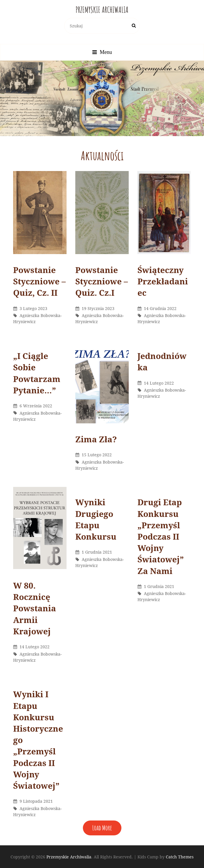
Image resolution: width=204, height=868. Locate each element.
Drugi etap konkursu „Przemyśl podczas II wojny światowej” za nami (161, 536)
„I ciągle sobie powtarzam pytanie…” (37, 373)
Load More (102, 828)
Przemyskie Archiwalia (102, 10)
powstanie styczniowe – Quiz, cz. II (39, 281)
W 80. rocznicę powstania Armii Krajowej (35, 608)
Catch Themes (180, 857)
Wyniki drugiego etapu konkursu (96, 519)
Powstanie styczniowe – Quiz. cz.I (102, 281)
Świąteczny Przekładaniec (163, 281)
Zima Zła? (96, 439)
